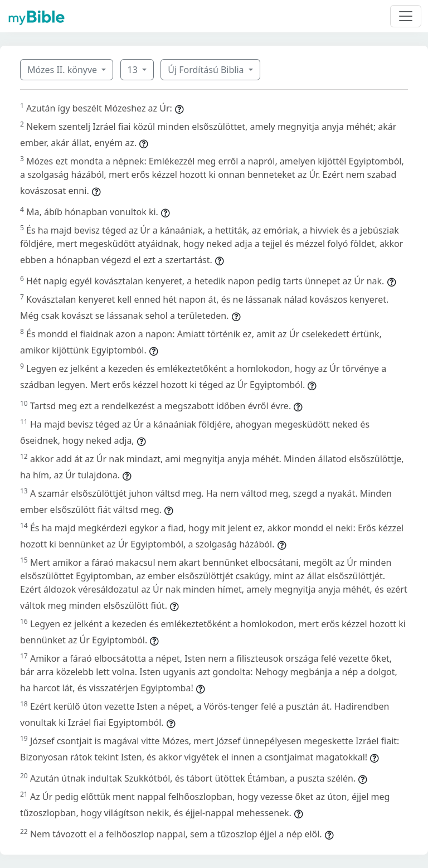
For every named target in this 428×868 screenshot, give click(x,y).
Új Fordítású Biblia (207, 70)
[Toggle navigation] (406, 16)
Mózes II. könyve (63, 70)
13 (134, 70)
